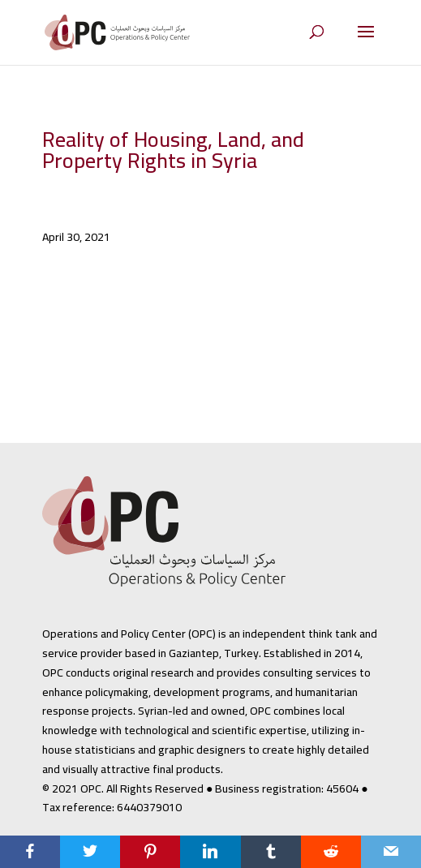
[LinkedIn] (210, 852)
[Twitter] (90, 852)
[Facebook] (30, 852)
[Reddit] (331, 852)
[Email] (391, 852)
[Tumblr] (271, 852)
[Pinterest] (150, 852)
